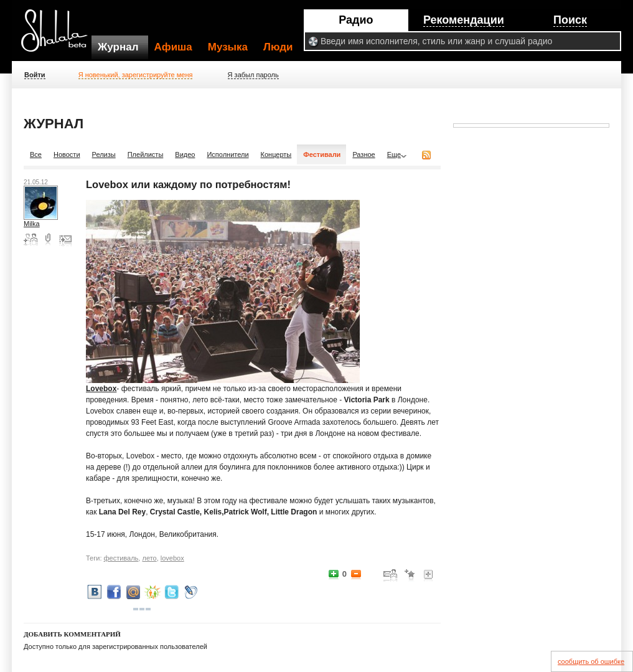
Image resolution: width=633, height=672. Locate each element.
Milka (32, 224)
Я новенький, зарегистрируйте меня (136, 75)
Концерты (276, 154)
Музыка (228, 47)
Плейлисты (146, 154)
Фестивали (322, 154)
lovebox (172, 558)
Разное (363, 154)
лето (149, 558)
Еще (394, 154)
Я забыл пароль (253, 75)
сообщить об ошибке (591, 661)
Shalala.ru (60, 35)
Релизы (104, 154)
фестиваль (121, 558)
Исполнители (227, 154)
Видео (185, 154)
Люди (278, 47)
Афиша (173, 47)
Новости (67, 154)
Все (36, 154)
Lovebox (101, 389)
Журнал (118, 47)
